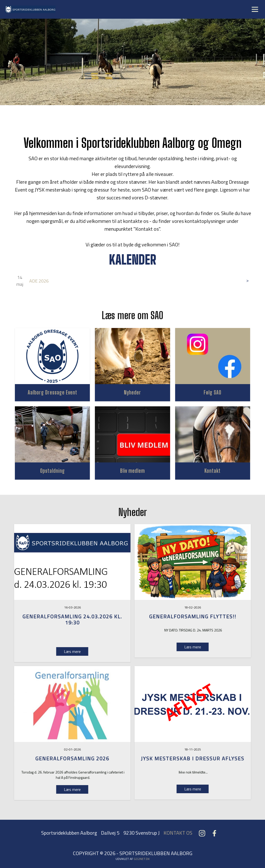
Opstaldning (52, 471)
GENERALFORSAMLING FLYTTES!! (193, 616)
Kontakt (213, 471)
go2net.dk (142, 859)
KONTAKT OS (178, 833)
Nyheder (132, 392)
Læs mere (193, 647)
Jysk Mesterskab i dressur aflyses (193, 758)
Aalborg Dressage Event (52, 392)
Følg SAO (213, 392)
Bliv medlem (132, 471)
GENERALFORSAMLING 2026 (72, 758)
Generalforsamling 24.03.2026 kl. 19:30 (72, 619)
